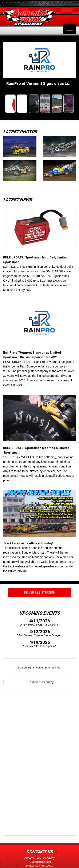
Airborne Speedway (42, 682)
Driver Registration (40, 592)
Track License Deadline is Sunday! (28, 543)
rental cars (54, 668)
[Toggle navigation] (70, 29)
